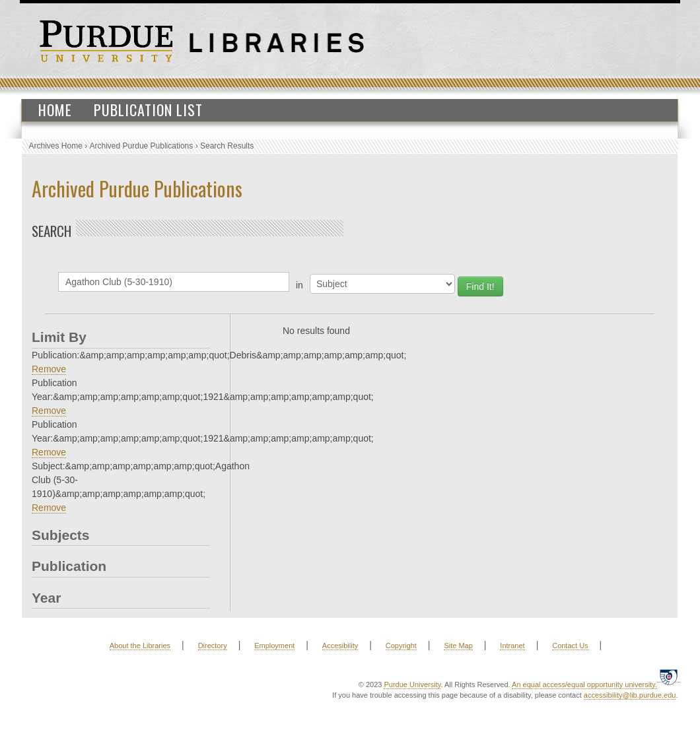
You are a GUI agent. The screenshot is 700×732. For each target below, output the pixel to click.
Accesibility (340, 646)
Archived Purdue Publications (142, 146)
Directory (213, 646)
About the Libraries (140, 646)
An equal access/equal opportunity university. (584, 684)
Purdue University (412, 684)
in (299, 285)
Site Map (458, 646)
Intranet (512, 646)
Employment (274, 646)
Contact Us (570, 646)
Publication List (148, 110)
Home (55, 110)
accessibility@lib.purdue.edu (630, 695)
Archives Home (56, 146)
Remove (49, 369)
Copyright (401, 646)
